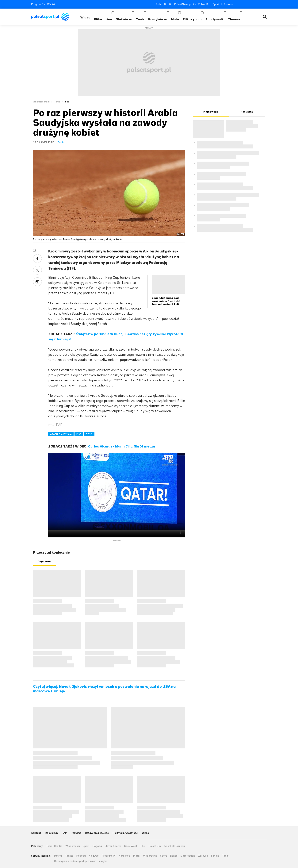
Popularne (44, 561)
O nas (145, 833)
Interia (58, 856)
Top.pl (226, 856)
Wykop (37, 282)
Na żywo (94, 856)
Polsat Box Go (164, 4)
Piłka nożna (103, 19)
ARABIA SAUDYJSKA (61, 434)
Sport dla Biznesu (223, 4)
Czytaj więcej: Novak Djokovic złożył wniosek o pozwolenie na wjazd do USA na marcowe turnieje (104, 689)
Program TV (38, 4)
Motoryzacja (188, 856)
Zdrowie (203, 856)
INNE (79, 434)
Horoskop (124, 856)
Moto (175, 19)
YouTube (248, 4)
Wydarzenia (150, 856)
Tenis (140, 19)
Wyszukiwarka (265, 17)
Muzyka (103, 861)
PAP (64, 833)
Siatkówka (124, 19)
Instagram (254, 4)
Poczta (69, 856)
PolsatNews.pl (183, 4)
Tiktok (260, 4)
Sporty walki (215, 19)
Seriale (215, 856)
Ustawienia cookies (97, 833)
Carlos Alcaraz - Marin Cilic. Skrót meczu (122, 446)
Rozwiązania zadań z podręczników (75, 861)
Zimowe (234, 19)
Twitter (242, 4)
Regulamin (51, 833)
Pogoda (97, 846)
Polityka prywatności (125, 833)
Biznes (174, 856)
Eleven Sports (113, 846)
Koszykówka (158, 19)
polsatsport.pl (42, 102)
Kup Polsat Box (202, 4)
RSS (265, 4)
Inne (67, 102)
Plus (143, 846)
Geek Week (131, 846)
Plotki (137, 856)
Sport (86, 846)
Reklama (76, 833)
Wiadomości (73, 846)
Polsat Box (155, 846)
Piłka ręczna (192, 19)
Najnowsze (211, 112)
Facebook (237, 4)
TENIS (89, 434)
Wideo (85, 17)
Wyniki (51, 4)
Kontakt (36, 833)
